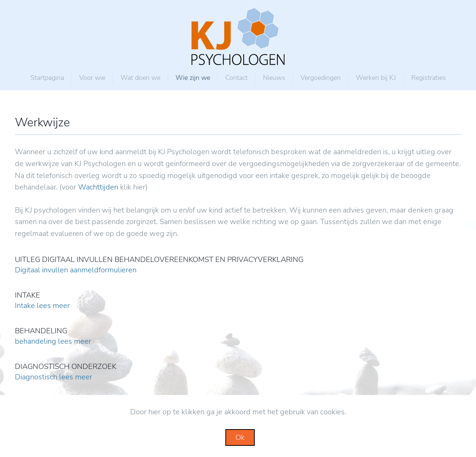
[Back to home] (238, 36)
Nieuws (274, 78)
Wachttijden (98, 187)
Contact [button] (237, 78)
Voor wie (92, 78)
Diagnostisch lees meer (54, 377)
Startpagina (47, 78)
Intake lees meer (42, 306)
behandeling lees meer (53, 341)
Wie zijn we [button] (193, 78)
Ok (240, 437)
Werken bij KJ (376, 78)
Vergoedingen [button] (321, 78)
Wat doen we (140, 78)
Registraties (429, 78)
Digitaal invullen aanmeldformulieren (76, 270)
